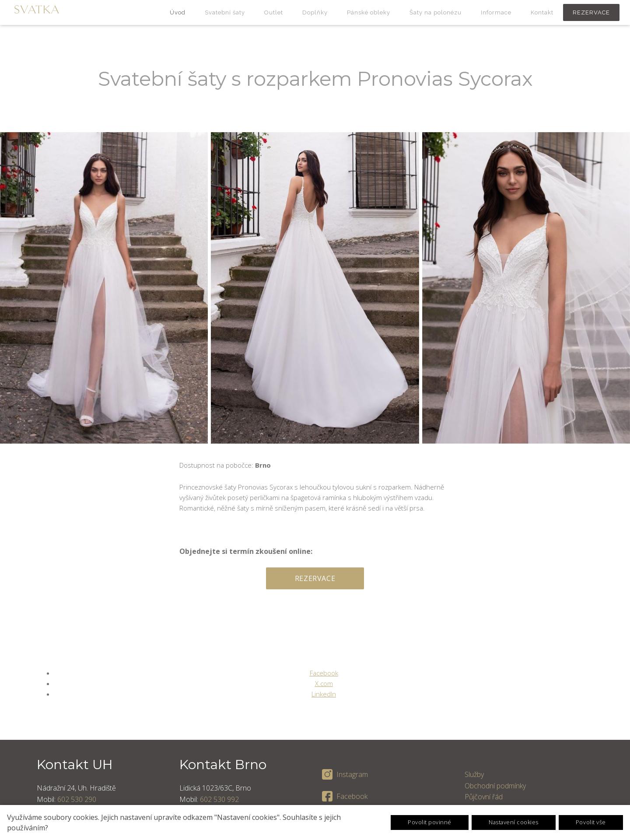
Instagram (352, 774)
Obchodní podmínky (495, 785)
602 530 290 (77, 798)
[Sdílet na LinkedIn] (324, 693)
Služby (474, 774)
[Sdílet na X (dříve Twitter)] (324, 682)
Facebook (352, 795)
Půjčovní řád (484, 796)
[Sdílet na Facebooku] (324, 672)
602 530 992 (219, 798)
